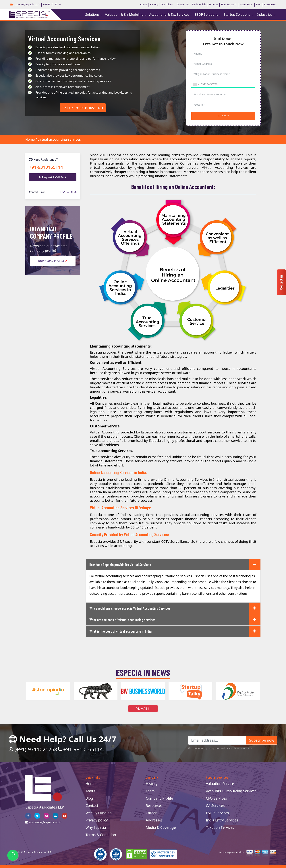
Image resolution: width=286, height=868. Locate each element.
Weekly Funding (99, 813)
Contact (92, 806)
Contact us (281, 282)
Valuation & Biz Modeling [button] (124, 14)
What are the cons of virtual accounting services (122, 620)
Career (151, 813)
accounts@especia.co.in (25, 4)
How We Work (229, 4)
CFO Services (216, 798)
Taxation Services (220, 827)
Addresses (154, 820)
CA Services (215, 806)
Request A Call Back (53, 177)
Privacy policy (97, 820)
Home (30, 139)
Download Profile (53, 261)
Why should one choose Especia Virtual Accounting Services (130, 608)
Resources (270, 4)
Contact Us (183, 4)
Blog (259, 4)
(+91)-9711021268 (33, 749)
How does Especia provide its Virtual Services (120, 565)
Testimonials (199, 4)
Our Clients (167, 4)
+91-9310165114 (52, 4)
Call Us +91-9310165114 (83, 108)
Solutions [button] (92, 14)
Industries (265, 14)
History (154, 4)
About (144, 4)
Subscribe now (262, 740)
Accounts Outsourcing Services (231, 791)
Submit (223, 116)
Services (213, 4)
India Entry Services (222, 820)
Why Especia (96, 827)
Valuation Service (220, 784)
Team (150, 791)
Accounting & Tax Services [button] (169, 14)
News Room (247, 4)
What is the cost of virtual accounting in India (120, 631)
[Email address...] (217, 740)
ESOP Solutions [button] (206, 14)
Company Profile (159, 798)
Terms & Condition (101, 835)
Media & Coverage (161, 827)
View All (143, 709)
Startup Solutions (237, 14)
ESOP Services (217, 813)
